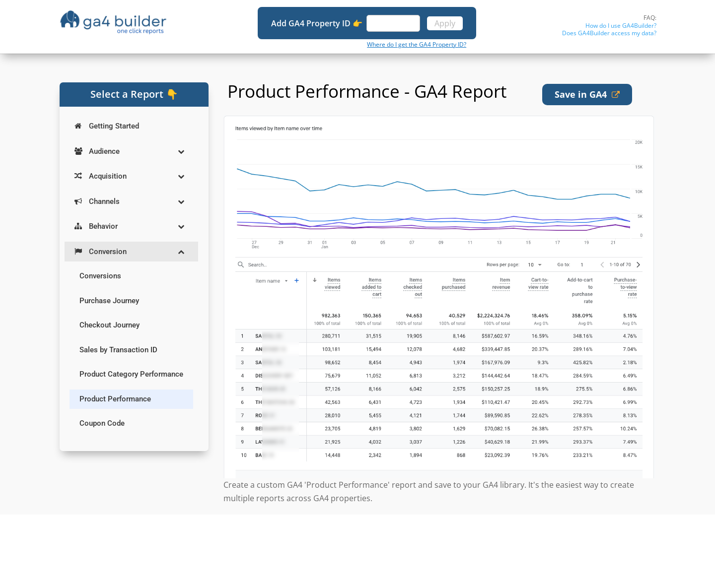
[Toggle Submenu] (181, 152)
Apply (445, 23)
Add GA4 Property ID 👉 (318, 23)
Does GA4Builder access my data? (609, 33)
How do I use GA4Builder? (621, 26)
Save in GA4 (587, 94)
